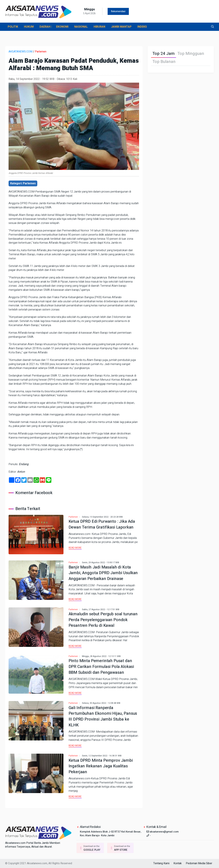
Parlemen (41, 52)
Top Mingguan (191, 54)
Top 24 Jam (164, 54)
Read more (75, 548)
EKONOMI (62, 27)
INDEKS (142, 27)
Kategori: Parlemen (23, 183)
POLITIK (13, 27)
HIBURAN (99, 27)
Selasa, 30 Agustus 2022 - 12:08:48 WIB (101, 703)
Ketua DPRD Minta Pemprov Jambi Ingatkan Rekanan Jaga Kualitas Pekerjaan (101, 766)
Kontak (178, 863)
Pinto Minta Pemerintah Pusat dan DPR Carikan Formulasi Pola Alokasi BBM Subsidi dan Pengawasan (101, 667)
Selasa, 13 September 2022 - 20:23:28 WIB (102, 517)
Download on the (89, 848)
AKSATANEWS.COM (20, 52)
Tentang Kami (161, 863)
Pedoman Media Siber (199, 863)
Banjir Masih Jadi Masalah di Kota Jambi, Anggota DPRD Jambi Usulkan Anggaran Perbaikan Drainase (103, 573)
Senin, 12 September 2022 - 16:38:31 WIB (102, 756)
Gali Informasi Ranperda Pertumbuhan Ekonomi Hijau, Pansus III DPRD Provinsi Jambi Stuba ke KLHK (103, 716)
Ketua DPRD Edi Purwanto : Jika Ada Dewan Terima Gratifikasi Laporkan (102, 524)
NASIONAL (81, 27)
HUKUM (29, 27)
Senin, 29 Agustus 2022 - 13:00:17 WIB (101, 562)
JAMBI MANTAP (121, 27)
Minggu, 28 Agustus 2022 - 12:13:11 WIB (101, 656)
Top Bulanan (164, 62)
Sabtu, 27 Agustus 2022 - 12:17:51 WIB (101, 609)
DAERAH (46, 27)
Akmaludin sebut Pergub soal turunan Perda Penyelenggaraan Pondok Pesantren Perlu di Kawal (103, 620)
